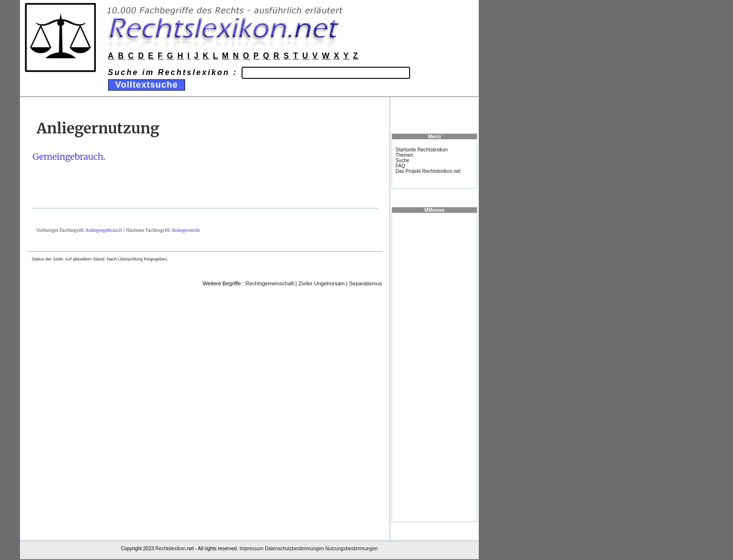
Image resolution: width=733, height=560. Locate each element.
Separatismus (366, 283)
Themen (404, 155)
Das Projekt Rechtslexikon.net (428, 171)
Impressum (252, 549)
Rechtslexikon (170, 549)
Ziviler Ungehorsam (321, 283)
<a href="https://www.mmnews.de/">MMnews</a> (434, 367)
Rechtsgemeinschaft (270, 283)
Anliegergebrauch (104, 230)
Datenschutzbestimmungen (294, 549)
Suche (402, 160)
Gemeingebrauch (68, 157)
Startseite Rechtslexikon (422, 150)
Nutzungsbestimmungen (352, 549)
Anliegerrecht (186, 230)
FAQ (400, 166)
